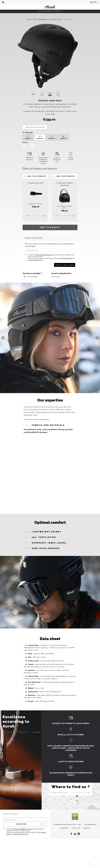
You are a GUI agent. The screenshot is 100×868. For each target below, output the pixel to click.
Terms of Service (33, 272)
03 (58, 94)
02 (50, 94)
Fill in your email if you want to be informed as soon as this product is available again (50, 257)
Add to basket (50, 239)
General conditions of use (44, 267)
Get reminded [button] (32, 288)
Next (97, 350)
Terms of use (76, 840)
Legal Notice (64, 840)
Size (28, 144)
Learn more (56, 288)
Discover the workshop (16, 744)
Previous (3, 350)
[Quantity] (29, 158)
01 (42, 94)
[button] (3, 2)
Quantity (25, 154)
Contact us (87, 840)
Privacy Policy (67, 270)
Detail (28, 228)
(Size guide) (29, 144)
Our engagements (90, 836)
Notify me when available (65, 277)
